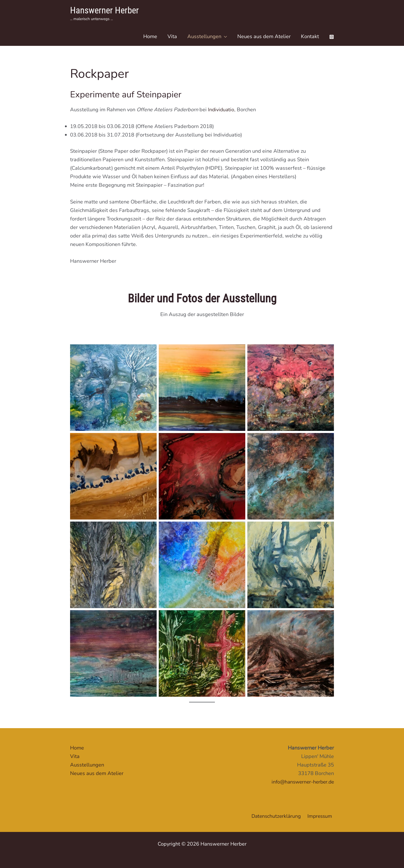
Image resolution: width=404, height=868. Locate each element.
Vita (172, 36)
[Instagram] (332, 37)
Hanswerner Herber (104, 10)
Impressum (321, 816)
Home (150, 36)
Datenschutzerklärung (277, 816)
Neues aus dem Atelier (264, 36)
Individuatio (221, 110)
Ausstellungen (204, 36)
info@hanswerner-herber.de (301, 782)
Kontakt (310, 36)
